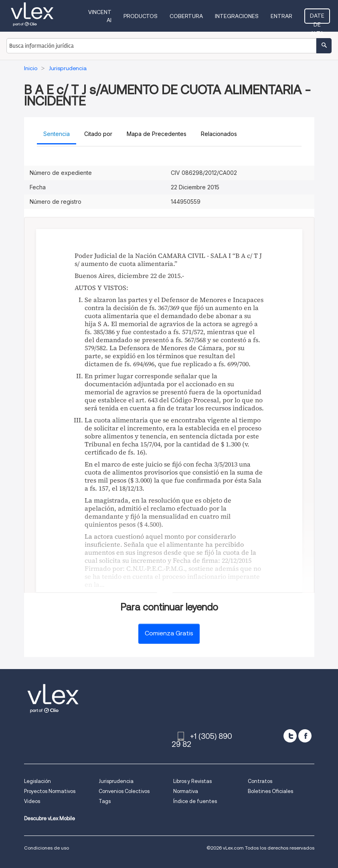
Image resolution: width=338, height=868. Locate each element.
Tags (105, 801)
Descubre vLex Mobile (50, 818)
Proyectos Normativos (50, 791)
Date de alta (317, 18)
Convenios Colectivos (124, 791)
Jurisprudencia (116, 781)
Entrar (281, 16)
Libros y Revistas (192, 781)
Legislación (37, 781)
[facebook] (305, 736)
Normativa (186, 791)
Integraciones (237, 16)
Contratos (260, 781)
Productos (141, 16)
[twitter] (290, 736)
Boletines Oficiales (270, 791)
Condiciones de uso (47, 848)
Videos (32, 801)
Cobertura (186, 16)
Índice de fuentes (195, 801)
